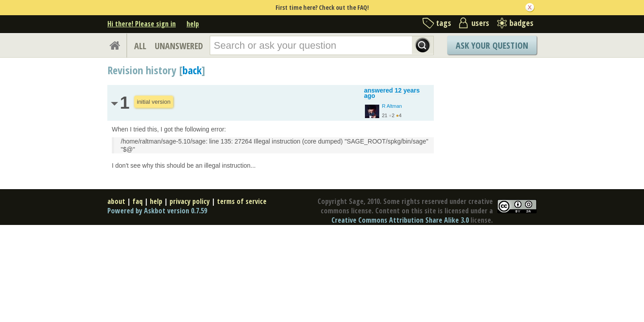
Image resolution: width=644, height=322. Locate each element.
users (480, 23)
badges (521, 23)
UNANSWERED (179, 46)
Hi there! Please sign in (142, 24)
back (192, 70)
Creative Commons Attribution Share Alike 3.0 (400, 220)
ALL (140, 46)
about (116, 201)
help (193, 24)
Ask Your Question (492, 45)
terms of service (242, 201)
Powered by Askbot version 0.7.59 (157, 211)
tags (444, 23)
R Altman (392, 106)
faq (138, 201)
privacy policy (190, 201)
